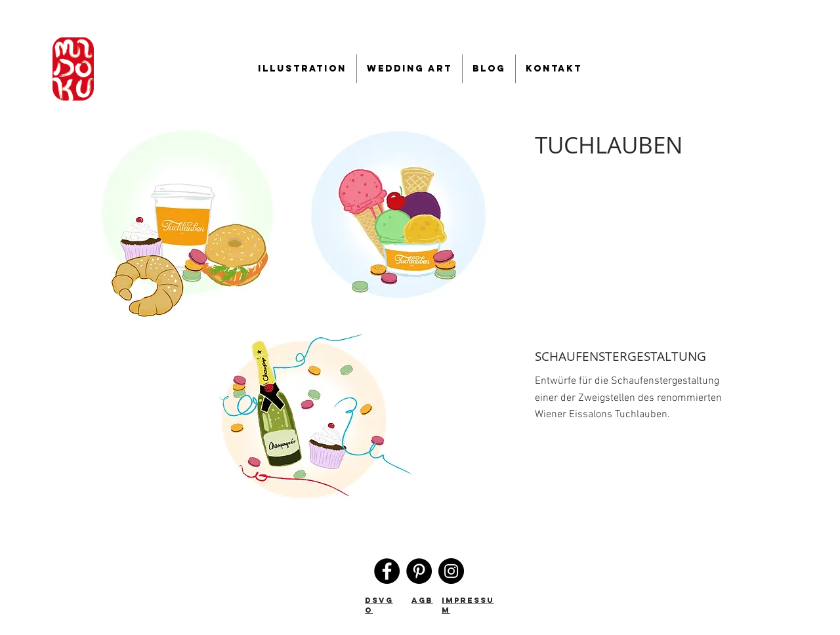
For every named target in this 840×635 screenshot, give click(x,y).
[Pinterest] (419, 571)
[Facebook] (387, 571)
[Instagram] (451, 571)
